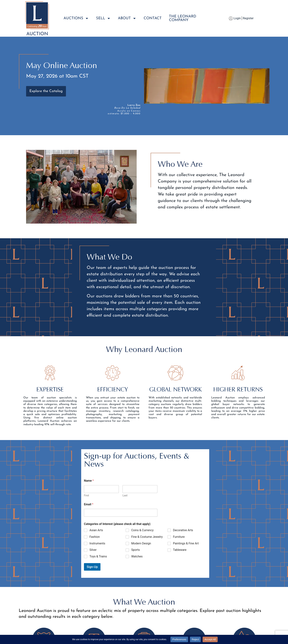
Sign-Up (92, 567)
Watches (137, 556)
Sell (103, 18)
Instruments (97, 543)
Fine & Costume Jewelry (147, 537)
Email (89, 504)
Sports (135, 550)
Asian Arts (96, 530)
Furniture (179, 537)
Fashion (95, 537)
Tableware (180, 550)
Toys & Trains (98, 556)
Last (125, 495)
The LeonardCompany (183, 18)
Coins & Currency (142, 530)
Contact (153, 18)
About (127, 18)
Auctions (76, 18)
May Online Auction (62, 65)
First (87, 495)
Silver (93, 550)
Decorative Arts (183, 530)
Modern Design (141, 543)
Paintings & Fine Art (186, 543)
